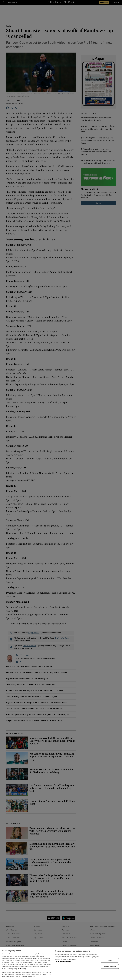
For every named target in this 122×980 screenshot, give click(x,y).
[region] (61, 964)
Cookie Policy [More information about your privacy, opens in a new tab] (22, 969)
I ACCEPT (110, 960)
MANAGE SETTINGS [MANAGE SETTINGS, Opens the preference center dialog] (110, 966)
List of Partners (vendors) (63, 962)
